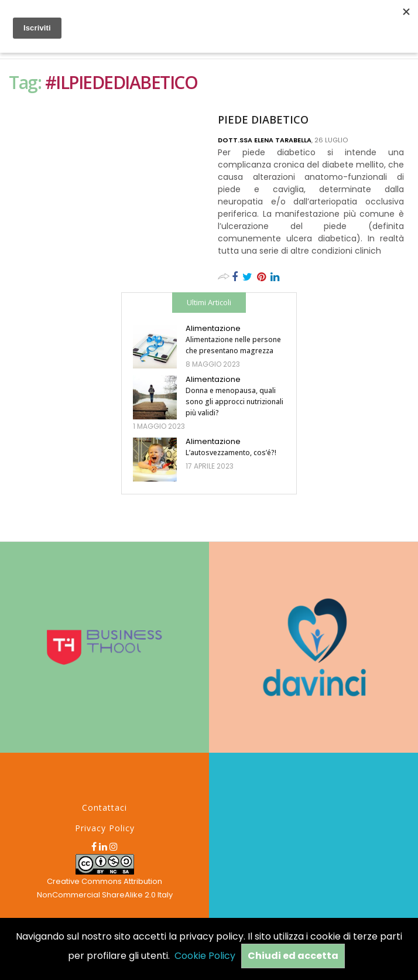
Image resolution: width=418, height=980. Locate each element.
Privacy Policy (105, 828)
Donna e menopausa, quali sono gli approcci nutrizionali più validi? (234, 402)
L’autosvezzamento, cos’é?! (231, 453)
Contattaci (104, 807)
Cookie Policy (205, 956)
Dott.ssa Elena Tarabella (265, 140)
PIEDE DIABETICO (263, 119)
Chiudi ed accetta (293, 956)
